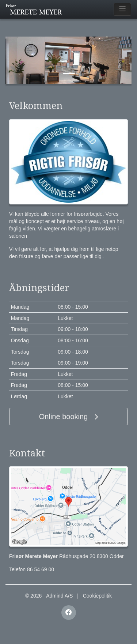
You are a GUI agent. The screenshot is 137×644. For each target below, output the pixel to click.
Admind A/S (59, 596)
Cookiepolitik (97, 596)
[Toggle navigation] (123, 9)
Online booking (68, 417)
